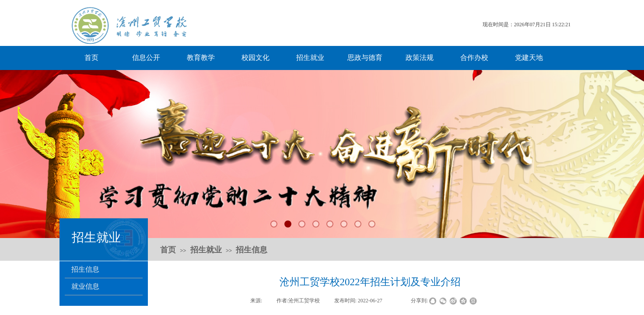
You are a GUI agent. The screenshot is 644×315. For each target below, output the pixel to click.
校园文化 (255, 58)
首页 (91, 58)
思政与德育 (365, 58)
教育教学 (201, 58)
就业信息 (85, 286)
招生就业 (310, 58)
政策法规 (420, 58)
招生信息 (85, 269)
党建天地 (529, 58)
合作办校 (474, 58)
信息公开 (146, 58)
